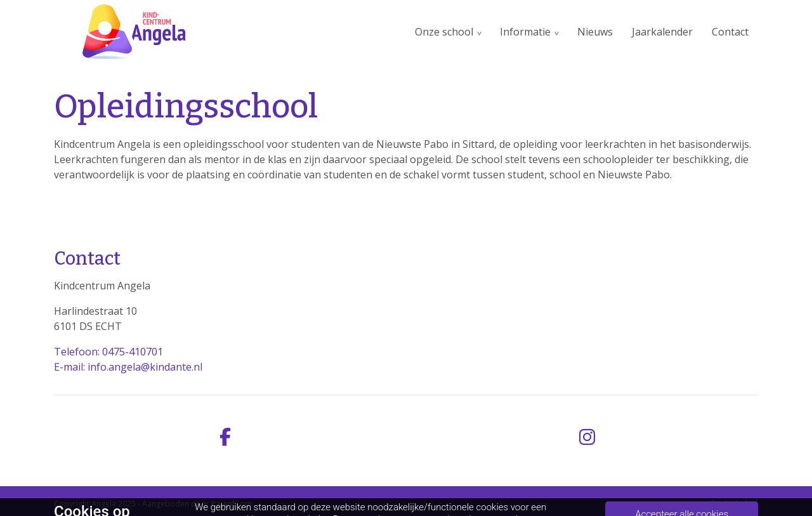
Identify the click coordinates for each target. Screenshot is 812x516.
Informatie (525, 32)
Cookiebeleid (734, 503)
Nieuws (595, 32)
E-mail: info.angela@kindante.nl (128, 367)
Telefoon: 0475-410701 (108, 352)
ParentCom (232, 504)
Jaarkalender (662, 32)
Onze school (444, 32)
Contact (730, 32)
